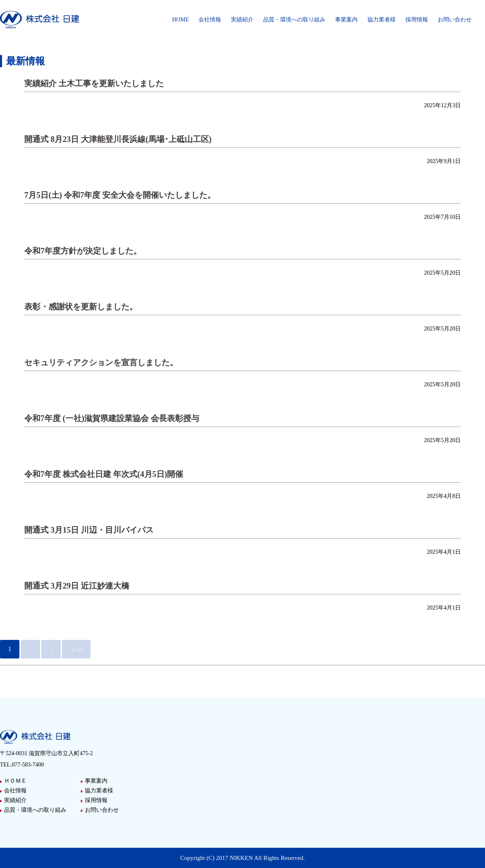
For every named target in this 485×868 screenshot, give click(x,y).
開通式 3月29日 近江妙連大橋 (77, 586)
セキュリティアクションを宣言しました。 (101, 362)
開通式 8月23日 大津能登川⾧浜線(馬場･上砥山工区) (118, 139)
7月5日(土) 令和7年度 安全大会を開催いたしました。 (120, 195)
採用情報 (417, 20)
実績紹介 (242, 20)
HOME (180, 20)
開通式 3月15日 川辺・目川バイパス (89, 530)
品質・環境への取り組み (294, 20)
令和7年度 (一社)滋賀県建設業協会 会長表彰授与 (112, 418)
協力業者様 (382, 20)
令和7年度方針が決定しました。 (83, 251)
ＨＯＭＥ (15, 781)
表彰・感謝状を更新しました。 (81, 307)
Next (76, 649)
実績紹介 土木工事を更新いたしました (94, 83)
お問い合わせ (455, 20)
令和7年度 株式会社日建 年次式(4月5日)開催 (104, 474)
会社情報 (210, 20)
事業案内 (346, 20)
